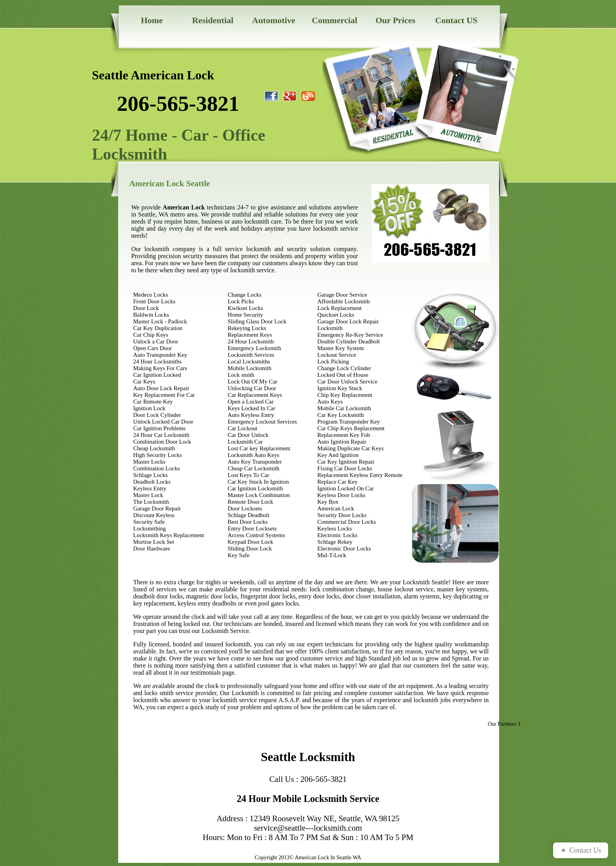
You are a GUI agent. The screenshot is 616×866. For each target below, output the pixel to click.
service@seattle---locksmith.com (308, 828)
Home (152, 20)
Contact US (456, 20)
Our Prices (396, 20)
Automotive (274, 20)
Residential (213, 20)
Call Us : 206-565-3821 (308, 779)
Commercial (335, 20)
